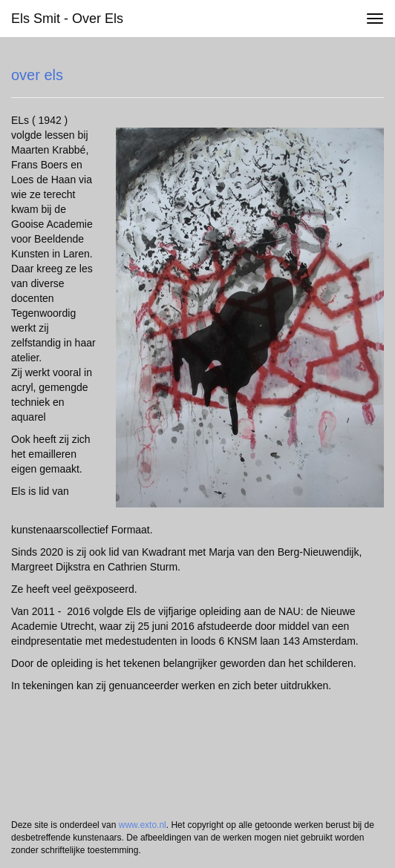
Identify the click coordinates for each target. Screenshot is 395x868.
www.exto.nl (143, 825)
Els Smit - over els (67, 19)
